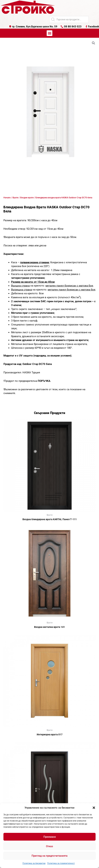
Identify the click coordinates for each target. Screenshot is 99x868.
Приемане (50, 837)
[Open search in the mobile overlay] (69, 19)
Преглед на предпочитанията (49, 856)
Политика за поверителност (61, 863)
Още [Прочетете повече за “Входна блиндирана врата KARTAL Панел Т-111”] (50, 525)
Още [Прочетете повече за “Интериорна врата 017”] (50, 740)
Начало (7, 198)
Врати (15, 198)
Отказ (49, 846)
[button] (94, 808)
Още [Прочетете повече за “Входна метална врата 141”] (50, 632)
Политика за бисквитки (34, 863)
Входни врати (27, 198)
